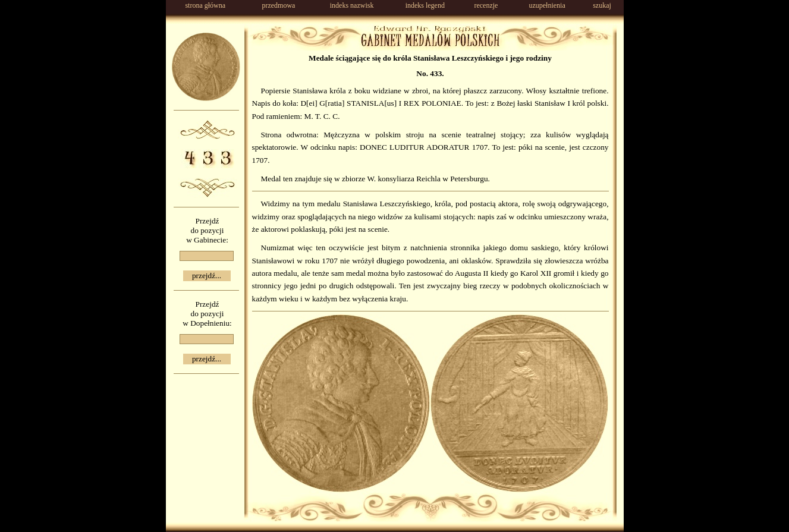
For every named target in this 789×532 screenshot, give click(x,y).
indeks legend (425, 5)
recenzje (486, 5)
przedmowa (278, 5)
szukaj (602, 5)
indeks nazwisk (352, 5)
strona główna (205, 5)
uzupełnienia (547, 5)
